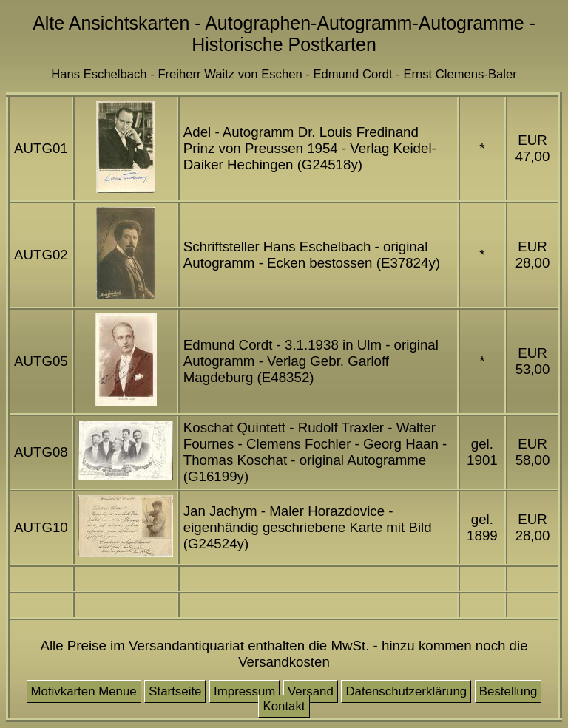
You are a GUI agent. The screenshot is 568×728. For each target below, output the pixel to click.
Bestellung (508, 691)
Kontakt (284, 706)
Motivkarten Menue (84, 691)
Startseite (175, 691)
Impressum (244, 691)
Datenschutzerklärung (406, 691)
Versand (311, 691)
